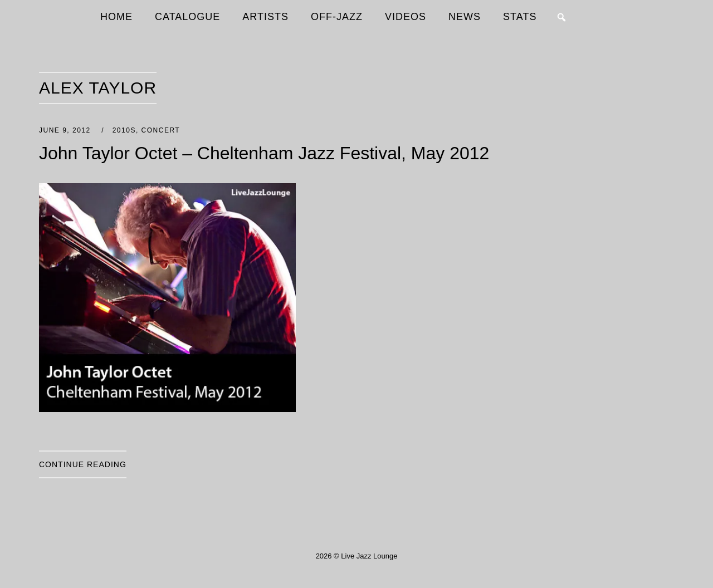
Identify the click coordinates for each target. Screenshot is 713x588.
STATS (520, 17)
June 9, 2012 (66, 130)
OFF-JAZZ (337, 17)
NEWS (465, 17)
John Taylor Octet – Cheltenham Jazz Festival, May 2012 (264, 153)
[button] (561, 17)
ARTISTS (265, 17)
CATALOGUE (187, 17)
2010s (124, 130)
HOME (116, 17)
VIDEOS (406, 17)
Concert (161, 130)
